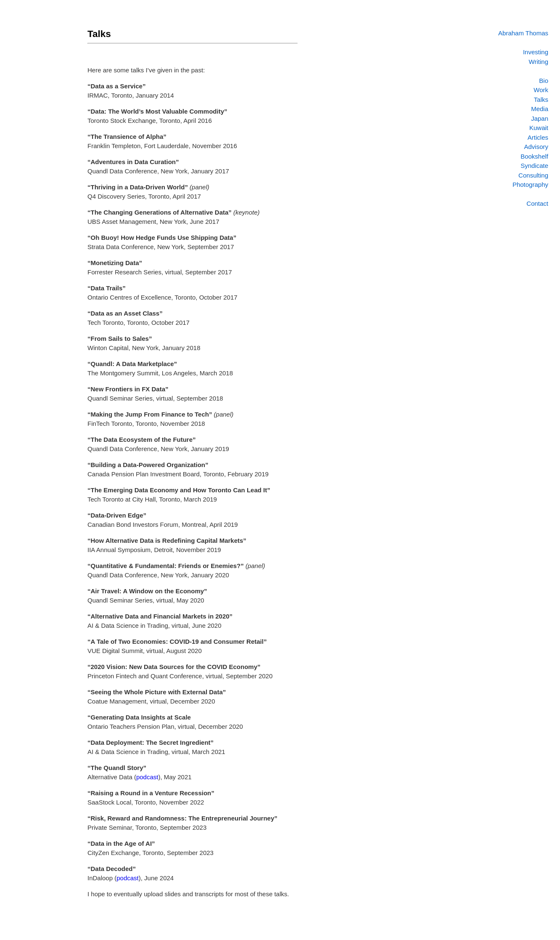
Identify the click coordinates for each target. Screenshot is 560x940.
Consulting (533, 175)
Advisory (536, 147)
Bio (544, 81)
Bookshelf (534, 156)
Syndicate (534, 166)
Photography (530, 185)
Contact (537, 203)
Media (540, 109)
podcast (147, 777)
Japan (540, 118)
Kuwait (539, 128)
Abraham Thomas (523, 33)
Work (541, 90)
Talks (541, 100)
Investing (536, 52)
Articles (538, 137)
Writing (539, 62)
